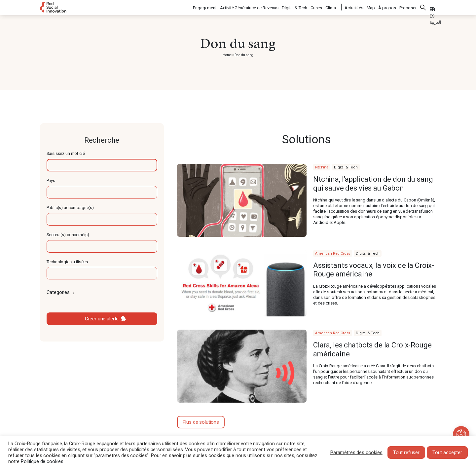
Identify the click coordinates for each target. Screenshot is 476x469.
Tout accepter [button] (447, 452)
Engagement (205, 7)
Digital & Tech (295, 7)
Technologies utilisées (67, 262)
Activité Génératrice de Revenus (250, 7)
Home (227, 55)
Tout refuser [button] (406, 452)
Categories (61, 292)
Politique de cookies (42, 461)
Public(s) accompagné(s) (70, 208)
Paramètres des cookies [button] (356, 452)
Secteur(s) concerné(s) (68, 235)
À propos (387, 7)
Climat (331, 7)
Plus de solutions (201, 422)
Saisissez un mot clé (66, 153)
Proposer (408, 7)
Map (371, 7)
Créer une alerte (102, 319)
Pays (51, 180)
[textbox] (102, 165)
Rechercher (423, 7)
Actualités (354, 7)
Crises (317, 7)
